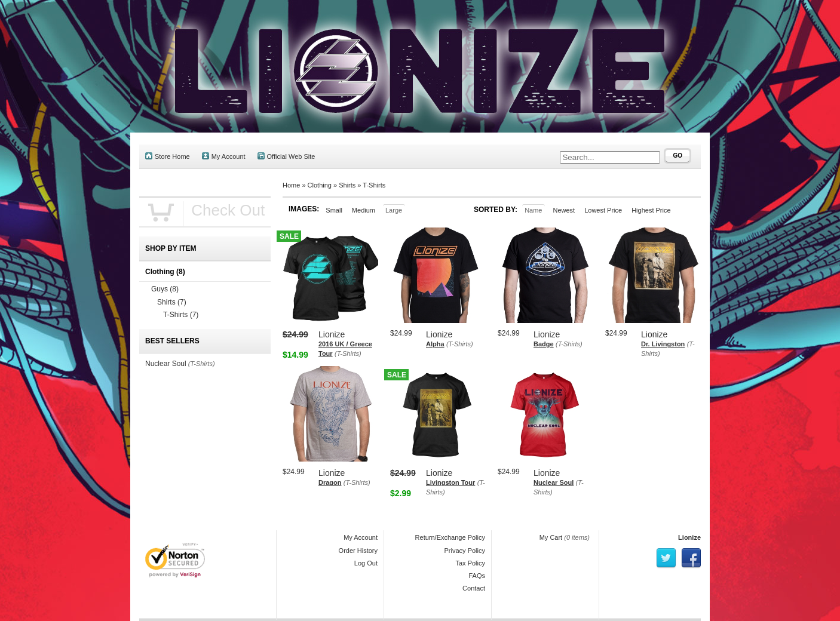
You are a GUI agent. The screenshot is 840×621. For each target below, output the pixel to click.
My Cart (551, 537)
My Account (224, 156)
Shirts (347, 185)
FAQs (477, 576)
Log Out (366, 563)
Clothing (320, 185)
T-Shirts (374, 185)
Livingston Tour (450, 482)
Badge (544, 344)
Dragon (330, 482)
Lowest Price (603, 210)
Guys (165, 289)
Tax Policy (470, 563)
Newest (564, 210)
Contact (474, 588)
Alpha (435, 344)
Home (291, 185)
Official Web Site (286, 156)
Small (334, 210)
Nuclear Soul (554, 482)
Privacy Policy (465, 551)
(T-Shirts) (348, 353)
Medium (364, 210)
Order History (358, 551)
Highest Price (651, 210)
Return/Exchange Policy (450, 537)
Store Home (168, 156)
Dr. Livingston (663, 344)
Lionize (689, 537)
